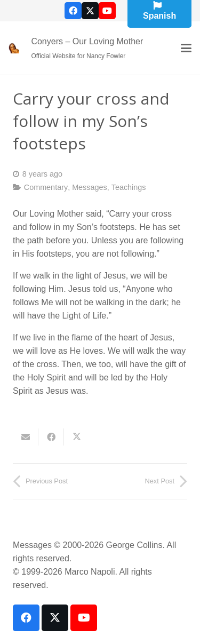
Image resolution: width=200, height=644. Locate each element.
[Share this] (51, 437)
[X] (90, 11)
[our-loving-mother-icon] (14, 48)
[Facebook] (73, 11)
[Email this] (26, 437)
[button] (186, 48)
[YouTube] (107, 11)
